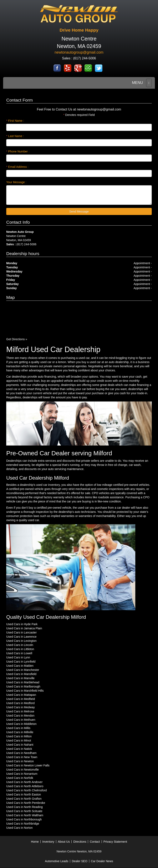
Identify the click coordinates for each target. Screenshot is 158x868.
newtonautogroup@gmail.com (79, 52)
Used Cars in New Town (22, 757)
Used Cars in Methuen (21, 720)
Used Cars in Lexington (21, 641)
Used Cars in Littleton (20, 649)
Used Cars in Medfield (21, 699)
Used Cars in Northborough (24, 819)
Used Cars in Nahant (20, 745)
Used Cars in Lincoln (20, 645)
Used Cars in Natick (19, 749)
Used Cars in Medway (21, 707)
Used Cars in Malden (20, 666)
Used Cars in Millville (20, 732)
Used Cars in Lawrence (21, 637)
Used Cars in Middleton (21, 724)
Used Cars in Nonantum (22, 774)
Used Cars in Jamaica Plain (24, 628)
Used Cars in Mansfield (21, 674)
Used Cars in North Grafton (24, 799)
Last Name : (15, 136)
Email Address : (17, 167)
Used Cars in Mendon (20, 716)
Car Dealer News (102, 861)
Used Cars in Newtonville (22, 770)
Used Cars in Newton (20, 761)
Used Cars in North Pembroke (26, 803)
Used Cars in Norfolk (20, 778)
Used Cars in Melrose (20, 711)
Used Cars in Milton (19, 736)
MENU (137, 83)
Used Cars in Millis (18, 728)
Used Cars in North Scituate (24, 811)
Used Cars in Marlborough (23, 686)
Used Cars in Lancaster (21, 632)
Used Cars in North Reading (24, 807)
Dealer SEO (80, 861)
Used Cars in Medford (20, 703)
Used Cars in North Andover (24, 782)
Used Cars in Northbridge (23, 824)
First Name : (15, 121)
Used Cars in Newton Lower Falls (28, 765)
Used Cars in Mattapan (21, 695)
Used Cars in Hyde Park (22, 624)
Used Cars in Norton (19, 828)
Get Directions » (17, 339)
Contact (95, 842)
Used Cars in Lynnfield (21, 662)
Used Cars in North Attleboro (25, 786)
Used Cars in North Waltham (25, 815)
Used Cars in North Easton (24, 794)
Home (35, 842)
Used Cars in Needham (21, 753)
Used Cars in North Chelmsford (27, 790)
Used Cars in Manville (20, 678)
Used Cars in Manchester (23, 670)
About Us (64, 842)
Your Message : (16, 182)
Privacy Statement (115, 842)
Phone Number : (18, 151)
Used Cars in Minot (19, 740)
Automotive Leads (57, 861)
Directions (80, 842)
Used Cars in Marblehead (23, 682)
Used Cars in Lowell (19, 653)
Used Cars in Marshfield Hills (25, 691)
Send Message (79, 211)
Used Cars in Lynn (18, 657)
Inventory (48, 842)
